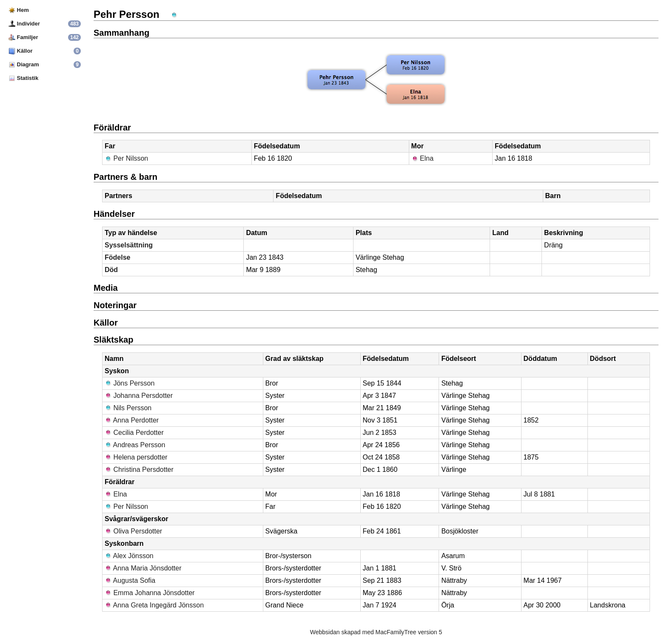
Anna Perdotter (132, 420)
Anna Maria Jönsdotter (143, 568)
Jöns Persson (130, 383)
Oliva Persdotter (133, 531)
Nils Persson (128, 408)
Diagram (24, 64)
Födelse (117, 257)
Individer (24, 24)
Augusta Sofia (130, 580)
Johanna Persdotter (139, 396)
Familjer (23, 37)
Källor (20, 51)
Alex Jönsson (129, 556)
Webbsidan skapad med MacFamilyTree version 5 (376, 632)
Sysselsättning (129, 245)
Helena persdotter (136, 457)
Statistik (23, 78)
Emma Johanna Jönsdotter (150, 593)
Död (111, 270)
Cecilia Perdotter (134, 433)
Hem (19, 10)
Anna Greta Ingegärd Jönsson (154, 605)
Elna (422, 158)
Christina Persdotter (139, 470)
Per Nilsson (126, 158)
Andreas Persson (135, 445)
